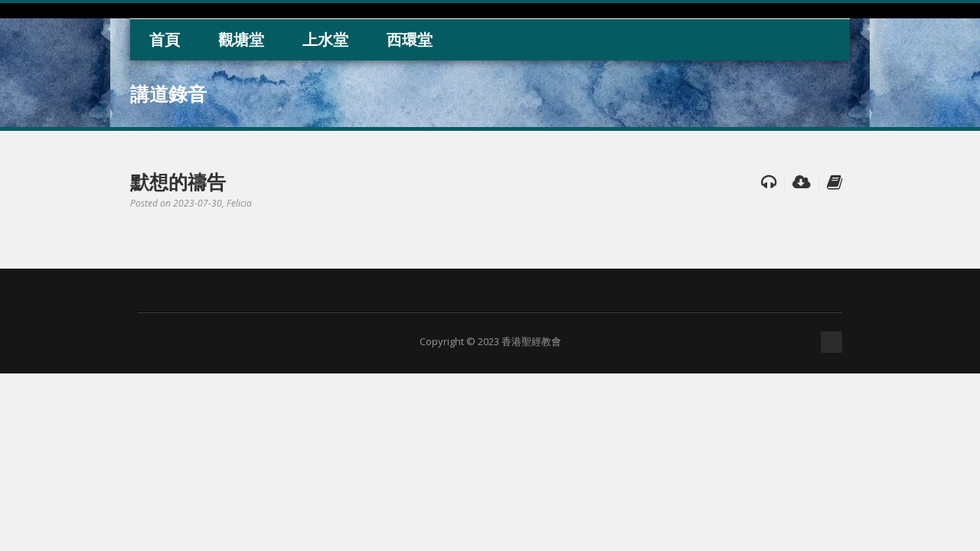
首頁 (165, 39)
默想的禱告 (178, 181)
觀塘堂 (241, 39)
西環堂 (410, 39)
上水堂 (325, 39)
